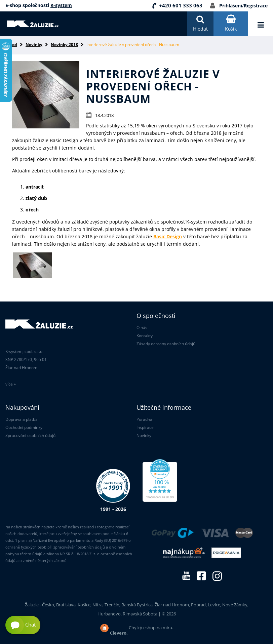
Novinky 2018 (64, 45)
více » (11, 384)
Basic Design (168, 236)
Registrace (256, 6)
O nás (142, 328)
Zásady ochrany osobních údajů (166, 344)
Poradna (144, 419)
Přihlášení (231, 6)
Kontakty (145, 336)
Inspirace (145, 427)
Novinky (34, 45)
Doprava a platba (22, 419)
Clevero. (119, 633)
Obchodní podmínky (24, 427)
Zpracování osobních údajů (30, 435)
